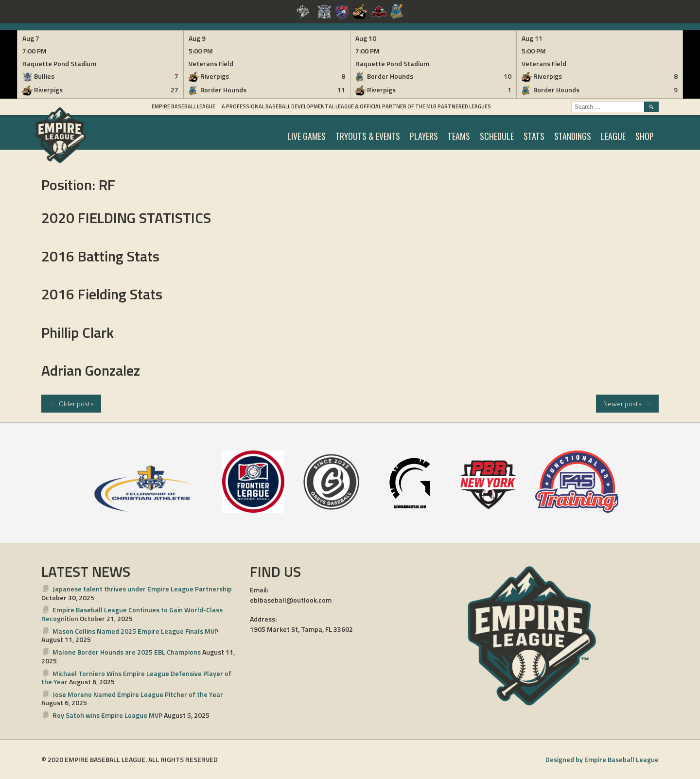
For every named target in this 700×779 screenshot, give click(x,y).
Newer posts (628, 404)
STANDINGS (573, 136)
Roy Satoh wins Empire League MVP (107, 715)
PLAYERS (424, 136)
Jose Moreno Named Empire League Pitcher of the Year (138, 694)
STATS (534, 136)
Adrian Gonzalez (91, 370)
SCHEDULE (497, 136)
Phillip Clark (78, 332)
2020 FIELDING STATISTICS (126, 218)
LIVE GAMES (306, 136)
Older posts (71, 404)
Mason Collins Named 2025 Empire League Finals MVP (135, 631)
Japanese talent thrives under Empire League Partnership (142, 589)
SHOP (645, 136)
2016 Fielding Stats (102, 294)
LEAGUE (613, 136)
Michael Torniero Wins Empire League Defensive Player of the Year (136, 678)
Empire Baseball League (184, 106)
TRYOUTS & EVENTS (368, 136)
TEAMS (459, 136)
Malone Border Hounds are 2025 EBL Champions (127, 652)
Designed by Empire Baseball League (602, 759)
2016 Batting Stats (100, 256)
